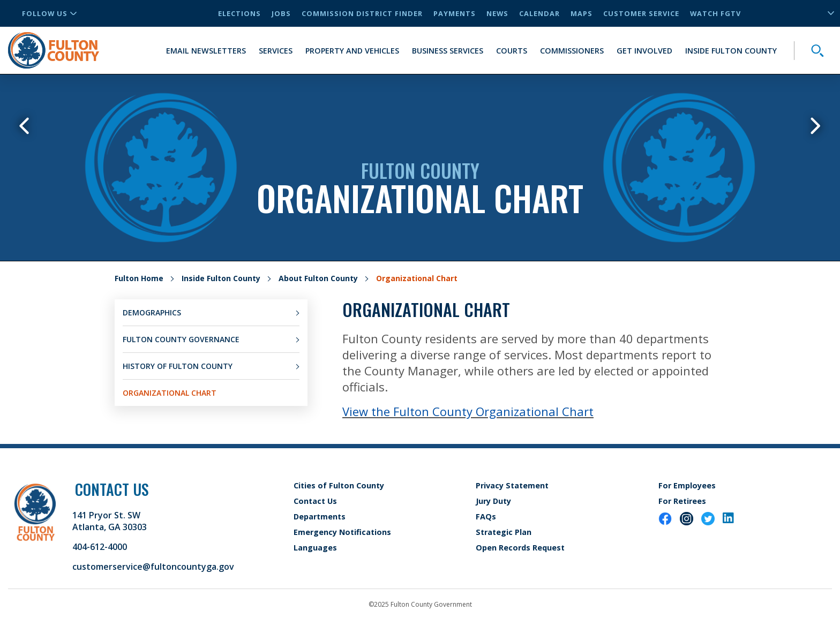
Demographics (152, 312)
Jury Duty (493, 501)
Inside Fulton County (731, 51)
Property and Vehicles (352, 51)
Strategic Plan (504, 532)
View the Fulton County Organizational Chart (468, 411)
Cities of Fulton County (339, 485)
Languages (315, 548)
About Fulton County (318, 278)
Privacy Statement (512, 485)
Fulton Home (139, 278)
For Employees (687, 485)
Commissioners (572, 51)
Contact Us (315, 501)
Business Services (448, 51)
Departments (320, 516)
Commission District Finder (362, 13)
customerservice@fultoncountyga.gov (153, 567)
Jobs (281, 13)
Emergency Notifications (342, 532)
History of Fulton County (178, 366)
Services (276, 51)
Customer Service (641, 13)
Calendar (539, 13)
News (497, 13)
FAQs (486, 516)
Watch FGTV (715, 13)
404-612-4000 (100, 547)
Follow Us (49, 13)
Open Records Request (520, 548)
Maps (582, 13)
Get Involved (644, 51)
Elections (239, 13)
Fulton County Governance (181, 339)
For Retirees (682, 501)
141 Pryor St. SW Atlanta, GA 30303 (110, 521)
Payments (455, 13)
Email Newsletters (206, 51)
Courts (512, 51)
